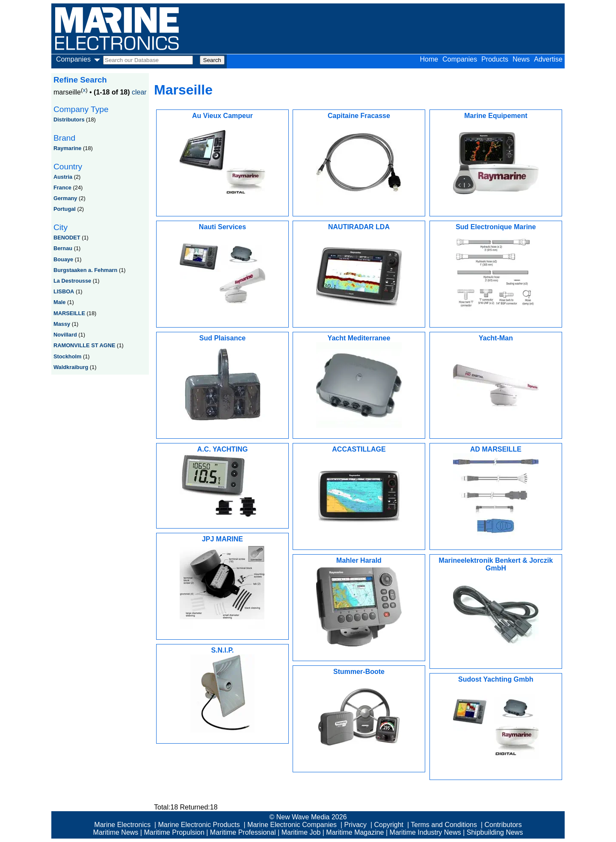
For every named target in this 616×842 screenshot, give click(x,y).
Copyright (389, 825)
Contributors (503, 825)
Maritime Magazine (355, 832)
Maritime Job (301, 832)
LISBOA (64, 291)
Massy (62, 324)
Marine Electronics (122, 825)
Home (429, 59)
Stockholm (67, 356)
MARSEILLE (69, 313)
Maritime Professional (243, 832)
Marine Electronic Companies (292, 825)
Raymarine (67, 148)
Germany (65, 198)
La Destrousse (72, 281)
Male (59, 302)
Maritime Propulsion (174, 832)
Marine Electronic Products (199, 825)
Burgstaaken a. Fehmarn (85, 270)
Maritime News (116, 832)
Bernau (63, 248)
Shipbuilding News (495, 832)
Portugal (65, 209)
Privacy (355, 825)
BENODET (67, 238)
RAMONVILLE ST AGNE (84, 345)
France (62, 188)
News (521, 59)
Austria (63, 177)
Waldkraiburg (71, 367)
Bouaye (63, 259)
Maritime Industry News (425, 832)
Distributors (69, 120)
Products (495, 59)
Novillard (65, 335)
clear (139, 92)
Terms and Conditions (444, 825)
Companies (460, 59)
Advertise (548, 59)
